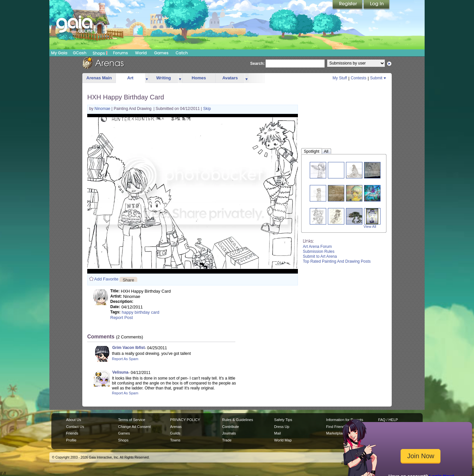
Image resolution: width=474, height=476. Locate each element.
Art (131, 78)
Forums (120, 53)
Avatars (230, 78)
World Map (283, 440)
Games (161, 53)
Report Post (122, 317)
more (147, 78)
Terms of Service (132, 420)
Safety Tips (283, 420)
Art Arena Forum (317, 247)
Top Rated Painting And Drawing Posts (337, 261)
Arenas (176, 427)
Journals (229, 433)
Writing (164, 78)
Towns (175, 440)
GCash (80, 53)
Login (377, 5)
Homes (199, 78)
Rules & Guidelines (238, 420)
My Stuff (340, 78)
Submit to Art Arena (320, 256)
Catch (182, 53)
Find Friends (336, 427)
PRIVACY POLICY (185, 420)
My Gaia (59, 53)
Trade (227, 440)
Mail (277, 433)
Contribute (231, 427)
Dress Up (282, 427)
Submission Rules (319, 251)
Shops (100, 53)
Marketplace (336, 433)
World (141, 53)
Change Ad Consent (134, 427)
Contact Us (75, 427)
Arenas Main (99, 78)
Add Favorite (106, 279)
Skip (207, 109)
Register (348, 5)
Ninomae (103, 109)
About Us (74, 420)
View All (370, 226)
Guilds (175, 433)
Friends (72, 433)
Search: (257, 64)
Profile (71, 440)
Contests (359, 78)
